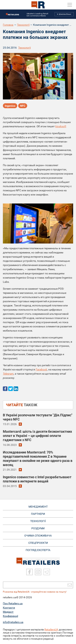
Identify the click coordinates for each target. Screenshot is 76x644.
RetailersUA (51, 630)
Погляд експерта (38, 550)
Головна (8, 25)
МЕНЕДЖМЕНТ (38, 507)
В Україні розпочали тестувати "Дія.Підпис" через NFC (38, 417)
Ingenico (10, 106)
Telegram (8, 374)
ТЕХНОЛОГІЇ (38, 521)
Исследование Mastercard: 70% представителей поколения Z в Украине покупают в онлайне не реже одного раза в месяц (38, 459)
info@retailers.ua (13, 622)
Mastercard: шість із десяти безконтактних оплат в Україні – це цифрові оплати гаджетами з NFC (37, 436)
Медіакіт (8, 612)
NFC (23, 106)
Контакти (9, 608)
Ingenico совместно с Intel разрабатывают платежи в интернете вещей (37, 479)
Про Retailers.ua (13, 603)
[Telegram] (47, 572)
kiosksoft (61, 126)
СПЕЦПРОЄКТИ (38, 543)
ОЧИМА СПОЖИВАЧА (38, 536)
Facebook (41, 369)
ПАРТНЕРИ (38, 514)
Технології (23, 25)
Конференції (10, 616)
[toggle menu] (70, 5)
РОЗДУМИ (38, 528)
